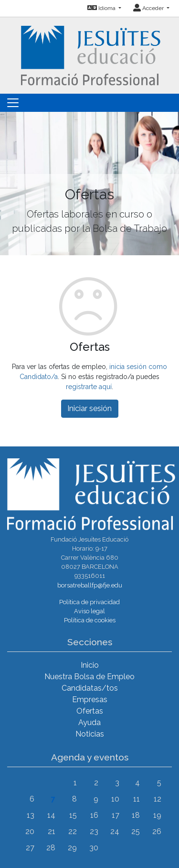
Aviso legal (89, 611)
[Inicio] (89, 55)
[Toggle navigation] (13, 103)
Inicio (90, 665)
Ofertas (90, 711)
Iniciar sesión (89, 408)
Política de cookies (90, 620)
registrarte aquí (89, 387)
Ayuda (89, 722)
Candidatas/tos (90, 688)
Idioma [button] (102, 8)
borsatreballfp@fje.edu (90, 585)
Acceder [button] (149, 8)
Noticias (90, 734)
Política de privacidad (89, 602)
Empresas (90, 700)
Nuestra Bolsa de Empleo (89, 677)
